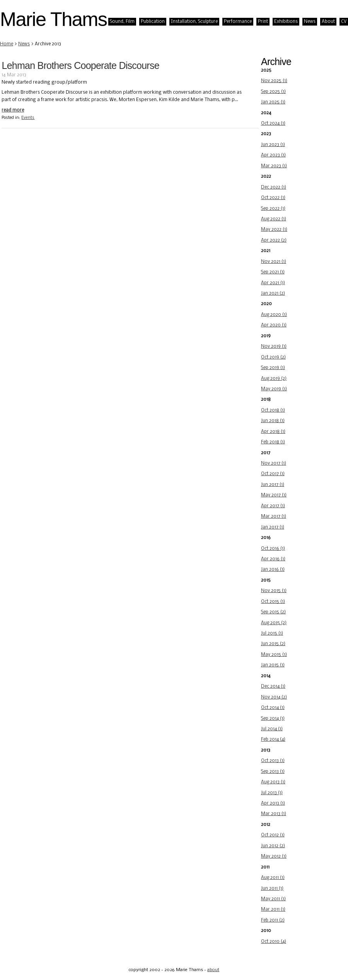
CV (344, 22)
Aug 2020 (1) (274, 315)
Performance (238, 22)
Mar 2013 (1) (274, 814)
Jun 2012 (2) (273, 846)
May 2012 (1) (274, 856)
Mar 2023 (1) (274, 166)
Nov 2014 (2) (274, 697)
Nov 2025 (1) (274, 81)
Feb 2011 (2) (273, 920)
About (328, 22)
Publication (153, 22)
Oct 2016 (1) (273, 549)
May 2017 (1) (274, 495)
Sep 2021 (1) (273, 272)
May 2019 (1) (274, 389)
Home (7, 44)
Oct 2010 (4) (274, 942)
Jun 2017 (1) (273, 485)
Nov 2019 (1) (274, 347)
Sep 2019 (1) (273, 368)
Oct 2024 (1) (273, 124)
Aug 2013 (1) (273, 782)
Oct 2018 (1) (273, 410)
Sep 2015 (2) (273, 612)
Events (28, 118)
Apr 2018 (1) (273, 432)
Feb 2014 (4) (273, 740)
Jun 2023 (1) (273, 145)
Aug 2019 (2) (274, 379)
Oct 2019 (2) (273, 357)
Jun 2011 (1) (272, 889)
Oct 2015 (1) (273, 602)
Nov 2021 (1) (274, 262)
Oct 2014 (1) (273, 708)
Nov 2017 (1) (274, 463)
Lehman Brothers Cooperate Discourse (80, 65)
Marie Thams (53, 19)
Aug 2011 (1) (273, 878)
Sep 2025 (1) (273, 92)
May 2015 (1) (274, 655)
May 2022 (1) (274, 230)
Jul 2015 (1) (272, 633)
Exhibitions (286, 22)
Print (263, 22)
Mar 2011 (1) (273, 910)
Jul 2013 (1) (272, 793)
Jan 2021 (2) (273, 293)
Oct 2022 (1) (273, 198)
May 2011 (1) (273, 899)
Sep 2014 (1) (273, 719)
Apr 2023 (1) (273, 155)
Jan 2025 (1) (273, 102)
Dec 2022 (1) (274, 187)
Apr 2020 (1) (274, 325)
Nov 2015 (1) (274, 591)
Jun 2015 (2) (273, 644)
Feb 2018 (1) (273, 442)
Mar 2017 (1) (274, 517)
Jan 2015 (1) (273, 665)
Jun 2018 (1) (273, 421)
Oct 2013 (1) (273, 761)
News (310, 22)
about (213, 970)
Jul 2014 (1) (272, 729)
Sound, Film (122, 22)
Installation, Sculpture (194, 22)
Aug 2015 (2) (274, 623)
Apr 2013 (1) (273, 803)
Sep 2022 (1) (273, 209)
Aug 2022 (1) (274, 219)
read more (13, 110)
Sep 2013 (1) (273, 772)
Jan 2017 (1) (273, 527)
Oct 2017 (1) (273, 474)
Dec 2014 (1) (273, 687)
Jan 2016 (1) (273, 570)
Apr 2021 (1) (273, 283)
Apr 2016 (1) (273, 559)
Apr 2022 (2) (274, 240)
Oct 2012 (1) (273, 835)
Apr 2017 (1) (273, 506)
